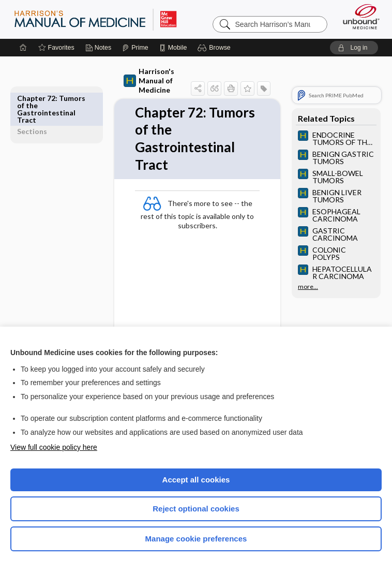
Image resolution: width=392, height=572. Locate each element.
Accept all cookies (196, 480)
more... (308, 287)
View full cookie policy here (54, 447)
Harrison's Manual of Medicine (147, 76)
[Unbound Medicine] (358, 17)
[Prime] (135, 48)
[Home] (23, 48)
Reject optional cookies (196, 509)
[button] (215, 48)
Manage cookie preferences (196, 539)
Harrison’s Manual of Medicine (95, 19)
